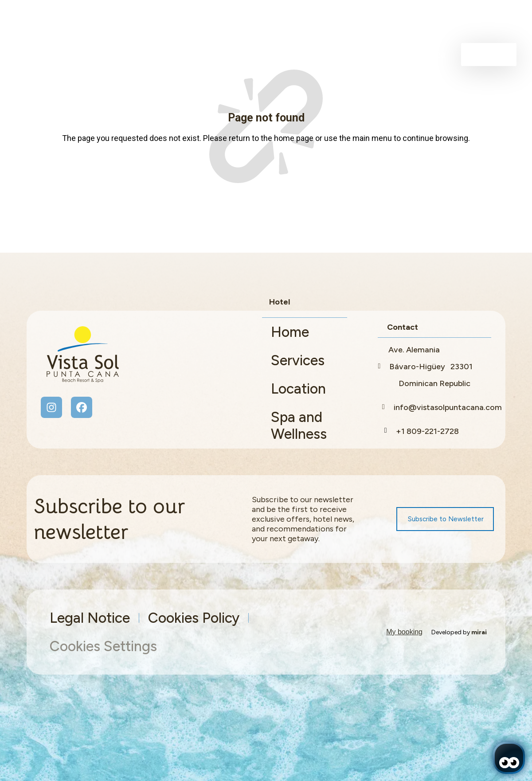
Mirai (479, 632)
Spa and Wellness (299, 426)
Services (298, 360)
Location (298, 389)
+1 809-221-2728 (427, 431)
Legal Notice (90, 618)
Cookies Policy (194, 618)
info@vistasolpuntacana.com (448, 407)
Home (290, 332)
